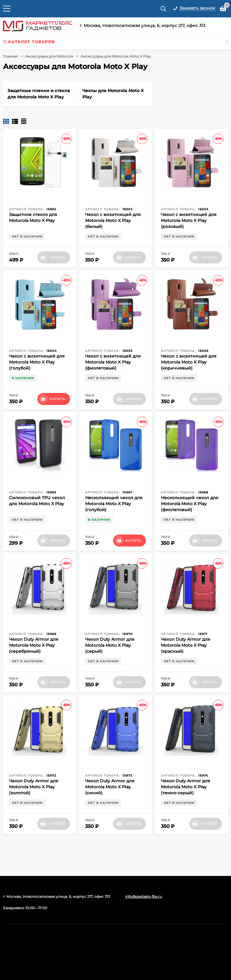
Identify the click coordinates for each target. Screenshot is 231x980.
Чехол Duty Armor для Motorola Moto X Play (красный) (186, 645)
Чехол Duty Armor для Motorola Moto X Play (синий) (110, 787)
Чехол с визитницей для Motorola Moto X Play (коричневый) (189, 362)
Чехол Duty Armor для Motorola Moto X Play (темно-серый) (186, 787)
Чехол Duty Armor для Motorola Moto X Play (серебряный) (34, 645)
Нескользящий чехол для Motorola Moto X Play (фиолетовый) (190, 504)
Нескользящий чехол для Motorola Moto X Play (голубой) (114, 504)
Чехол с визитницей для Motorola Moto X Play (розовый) (189, 220)
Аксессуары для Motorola (49, 56)
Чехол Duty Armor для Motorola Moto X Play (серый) (110, 645)
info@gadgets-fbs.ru (144, 896)
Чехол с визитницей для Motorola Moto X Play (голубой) (37, 362)
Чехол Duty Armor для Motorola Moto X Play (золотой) (34, 787)
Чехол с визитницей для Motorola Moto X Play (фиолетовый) (113, 362)
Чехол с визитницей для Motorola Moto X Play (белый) (113, 220)
